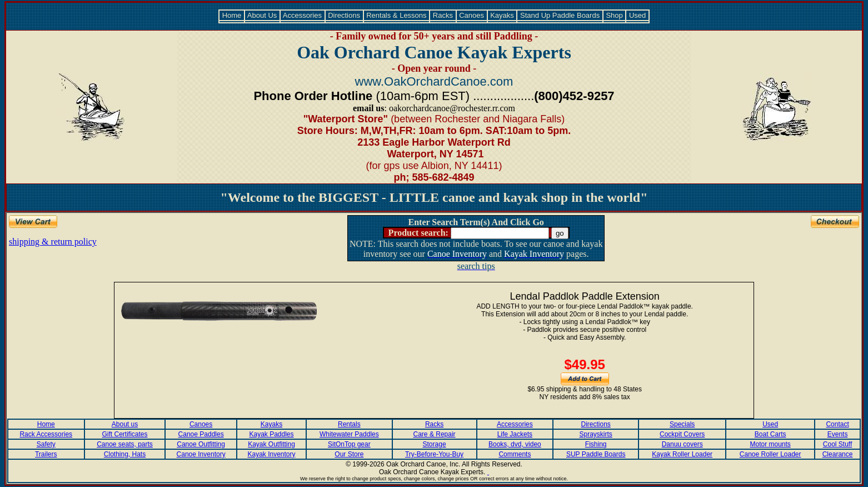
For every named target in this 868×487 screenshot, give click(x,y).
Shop (615, 15)
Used (637, 15)
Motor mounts (770, 444)
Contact (837, 424)
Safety (46, 444)
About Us (262, 15)
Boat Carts (770, 434)
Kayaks (502, 15)
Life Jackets (515, 434)
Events (838, 434)
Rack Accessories (46, 434)
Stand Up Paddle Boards (560, 15)
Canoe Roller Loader (770, 454)
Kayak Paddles (271, 434)
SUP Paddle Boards (596, 454)
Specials (682, 424)
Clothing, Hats (125, 454)
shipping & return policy (53, 242)
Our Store (349, 454)
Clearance (838, 454)
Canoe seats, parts (125, 444)
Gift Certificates (124, 434)
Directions (344, 15)
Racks (443, 15)
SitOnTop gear (349, 444)
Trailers (46, 454)
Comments (515, 454)
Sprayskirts (595, 434)
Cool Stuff (837, 444)
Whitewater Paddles (349, 434)
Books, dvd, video (515, 444)
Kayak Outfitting (271, 444)
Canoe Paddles (201, 434)
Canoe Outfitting (201, 444)
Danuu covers (682, 444)
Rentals (349, 424)
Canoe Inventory (201, 454)
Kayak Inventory (271, 454)
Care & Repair (435, 434)
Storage (435, 444)
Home (232, 15)
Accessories (303, 15)
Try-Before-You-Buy (434, 454)
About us (125, 424)
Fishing (596, 444)
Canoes (472, 15)
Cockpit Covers (682, 434)
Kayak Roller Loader (682, 454)
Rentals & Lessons (397, 15)
